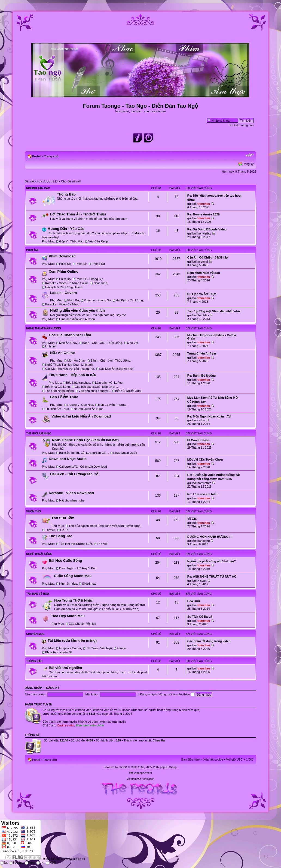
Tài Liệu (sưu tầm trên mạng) (72, 640)
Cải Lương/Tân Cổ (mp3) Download (83, 467)
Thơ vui (50, 530)
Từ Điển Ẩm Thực (57, 409)
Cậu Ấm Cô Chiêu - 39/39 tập (208, 257)
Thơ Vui (102, 544)
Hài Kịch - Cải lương (129, 300)
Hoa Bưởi (194, 601)
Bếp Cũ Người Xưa (128, 391)
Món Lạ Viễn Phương (112, 405)
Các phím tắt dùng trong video (209, 641)
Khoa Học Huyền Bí (58, 652)
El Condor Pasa (198, 440)
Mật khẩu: (92, 694)
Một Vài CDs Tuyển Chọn (205, 459)
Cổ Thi (65, 530)
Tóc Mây (203, 315)
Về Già (192, 519)
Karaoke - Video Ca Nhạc (62, 304)
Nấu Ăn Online (62, 353)
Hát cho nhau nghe (72, 500)
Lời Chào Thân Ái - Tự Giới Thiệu (78, 214)
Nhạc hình (100, 283)
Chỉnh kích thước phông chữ (250, 155)
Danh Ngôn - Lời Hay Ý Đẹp (78, 568)
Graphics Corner (70, 648)
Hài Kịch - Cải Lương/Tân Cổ (74, 474)
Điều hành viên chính (90, 725)
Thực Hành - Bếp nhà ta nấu (73, 375)
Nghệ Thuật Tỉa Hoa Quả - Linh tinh (69, 365)
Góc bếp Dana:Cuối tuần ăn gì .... (97, 387)
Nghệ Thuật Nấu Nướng (44, 328)
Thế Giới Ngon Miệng (59, 391)
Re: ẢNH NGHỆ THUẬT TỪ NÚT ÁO (212, 576)
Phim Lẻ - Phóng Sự (89, 279)
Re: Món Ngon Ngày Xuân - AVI (209, 416)
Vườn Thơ (33, 511)
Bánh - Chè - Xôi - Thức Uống (102, 343)
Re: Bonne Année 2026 (204, 214)
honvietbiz (204, 233)
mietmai (203, 262)
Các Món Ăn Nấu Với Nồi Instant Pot (70, 369)
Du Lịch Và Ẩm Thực (202, 294)
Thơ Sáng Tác (60, 536)
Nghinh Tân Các (38, 188)
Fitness (122, 648)
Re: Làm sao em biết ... (204, 494)
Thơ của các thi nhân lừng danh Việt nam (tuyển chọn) (105, 526)
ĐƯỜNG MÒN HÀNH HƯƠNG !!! (210, 537)
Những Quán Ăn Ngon (89, 409)
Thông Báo (66, 194)
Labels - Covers (63, 293)
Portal (36, 156)
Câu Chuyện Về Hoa (82, 624)
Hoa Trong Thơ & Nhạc (74, 600)
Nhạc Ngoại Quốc (125, 453)
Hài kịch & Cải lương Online (64, 287)
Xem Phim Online (63, 271)
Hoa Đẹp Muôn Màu (68, 616)
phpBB (123, 767)
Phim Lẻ (81, 264)
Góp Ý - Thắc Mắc (71, 241)
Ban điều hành (191, 759)
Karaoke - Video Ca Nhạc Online (67, 283)
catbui (201, 420)
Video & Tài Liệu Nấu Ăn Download (81, 416)
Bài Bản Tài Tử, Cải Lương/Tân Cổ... (84, 453)
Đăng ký (248, 164)
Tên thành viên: (35, 694)
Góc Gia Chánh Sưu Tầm (70, 335)
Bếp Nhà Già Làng (57, 387)
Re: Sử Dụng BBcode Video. (207, 229)
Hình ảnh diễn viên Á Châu (77, 319)
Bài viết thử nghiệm (65, 668)
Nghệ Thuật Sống (39, 554)
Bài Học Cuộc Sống (65, 561)
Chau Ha (159, 740)
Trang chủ (51, 156)
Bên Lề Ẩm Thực (64, 397)
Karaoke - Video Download (71, 493)
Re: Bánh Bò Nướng (201, 376)
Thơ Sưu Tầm (63, 518)
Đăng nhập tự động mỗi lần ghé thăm (167, 694)
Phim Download (62, 256)
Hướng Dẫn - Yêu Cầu (66, 229)
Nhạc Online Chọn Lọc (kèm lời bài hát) (85, 440)
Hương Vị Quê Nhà (80, 405)
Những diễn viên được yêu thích (77, 310)
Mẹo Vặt (133, 343)
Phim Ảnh (33, 250)
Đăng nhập (33, 688)
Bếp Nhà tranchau (78, 383)
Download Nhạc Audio (68, 459)
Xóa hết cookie (213, 759)
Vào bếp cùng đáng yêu (94, 391)
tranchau (204, 204)
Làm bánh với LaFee (109, 383)
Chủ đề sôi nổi (71, 181)
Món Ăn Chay (68, 343)
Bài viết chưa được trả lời (42, 181)
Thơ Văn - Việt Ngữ (99, 648)
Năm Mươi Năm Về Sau (204, 273)
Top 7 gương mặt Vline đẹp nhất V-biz (214, 311)
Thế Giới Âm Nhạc (39, 433)
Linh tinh (51, 346)
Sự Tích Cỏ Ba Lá (200, 617)
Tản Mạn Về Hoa (38, 594)
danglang (204, 541)
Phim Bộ (65, 264)
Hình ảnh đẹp (68, 584)
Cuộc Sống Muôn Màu (73, 576)
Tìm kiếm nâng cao (241, 125)
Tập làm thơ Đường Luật (75, 544)
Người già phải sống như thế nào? (212, 561)
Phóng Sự (98, 264)
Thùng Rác (34, 661)
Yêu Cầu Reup (98, 241)
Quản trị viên (65, 725)
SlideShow (89, 584)
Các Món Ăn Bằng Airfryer (116, 369)
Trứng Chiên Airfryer (202, 353)
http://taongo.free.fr (141, 773)
